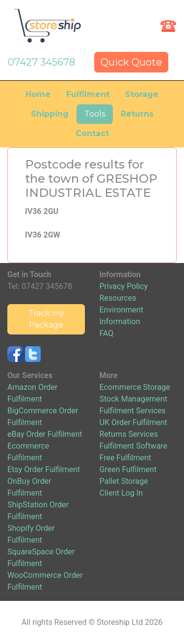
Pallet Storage (124, 481)
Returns (137, 114)
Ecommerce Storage (135, 387)
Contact (92, 133)
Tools (95, 114)
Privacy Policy (124, 286)
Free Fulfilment (126, 458)
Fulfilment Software (134, 446)
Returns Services (129, 434)
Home (38, 94)
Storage (142, 94)
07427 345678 (41, 62)
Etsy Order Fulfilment (44, 469)
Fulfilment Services (133, 411)
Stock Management (133, 399)
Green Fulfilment (128, 469)
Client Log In (121, 493)
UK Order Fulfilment (133, 422)
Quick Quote (131, 62)
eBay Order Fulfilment (45, 434)
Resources (118, 298)
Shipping (50, 114)
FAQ (107, 333)
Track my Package (46, 319)
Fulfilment (88, 94)
